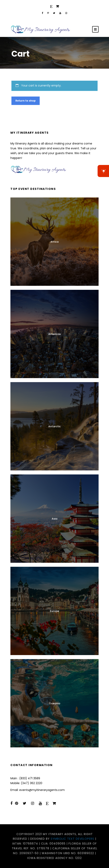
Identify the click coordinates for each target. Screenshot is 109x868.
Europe (54, 611)
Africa (54, 242)
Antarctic (54, 426)
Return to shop (26, 101)
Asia (54, 519)
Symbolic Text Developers (72, 839)
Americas (54, 334)
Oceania (54, 703)
